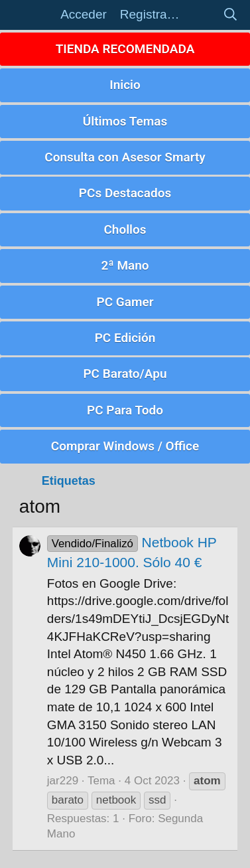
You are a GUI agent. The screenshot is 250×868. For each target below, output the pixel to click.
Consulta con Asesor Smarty (125, 157)
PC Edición (125, 338)
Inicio (125, 85)
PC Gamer (125, 302)
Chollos (125, 229)
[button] (33, 15)
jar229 (63, 781)
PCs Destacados (125, 193)
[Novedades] (201, 15)
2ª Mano (125, 265)
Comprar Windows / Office (125, 446)
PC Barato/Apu (125, 374)
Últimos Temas (125, 121)
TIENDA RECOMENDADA (125, 49)
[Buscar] (230, 15)
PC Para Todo (125, 410)
